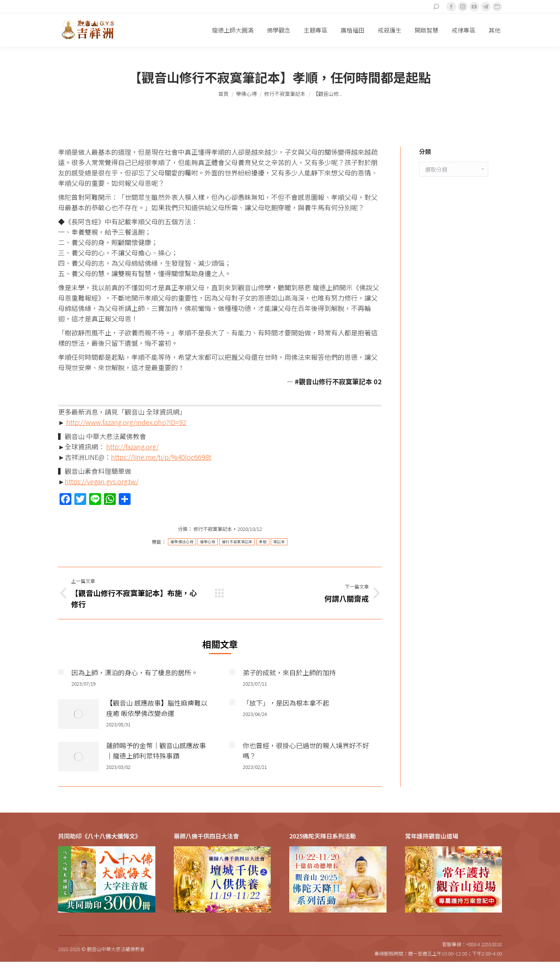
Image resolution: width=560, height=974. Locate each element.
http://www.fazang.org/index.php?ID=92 (126, 422)
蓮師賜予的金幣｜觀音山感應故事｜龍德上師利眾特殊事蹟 (156, 750)
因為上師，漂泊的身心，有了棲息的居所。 (135, 672)
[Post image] (61, 672)
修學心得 (208, 542)
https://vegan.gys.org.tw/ (102, 481)
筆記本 (279, 542)
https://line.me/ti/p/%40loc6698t (161, 457)
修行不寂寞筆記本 (213, 529)
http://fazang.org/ (132, 446)
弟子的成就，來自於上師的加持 (289, 672)
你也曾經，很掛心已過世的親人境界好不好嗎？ (306, 750)
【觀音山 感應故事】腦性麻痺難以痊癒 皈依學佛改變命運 (157, 708)
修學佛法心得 (182, 542)
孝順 (263, 542)
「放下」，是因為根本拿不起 (286, 703)
